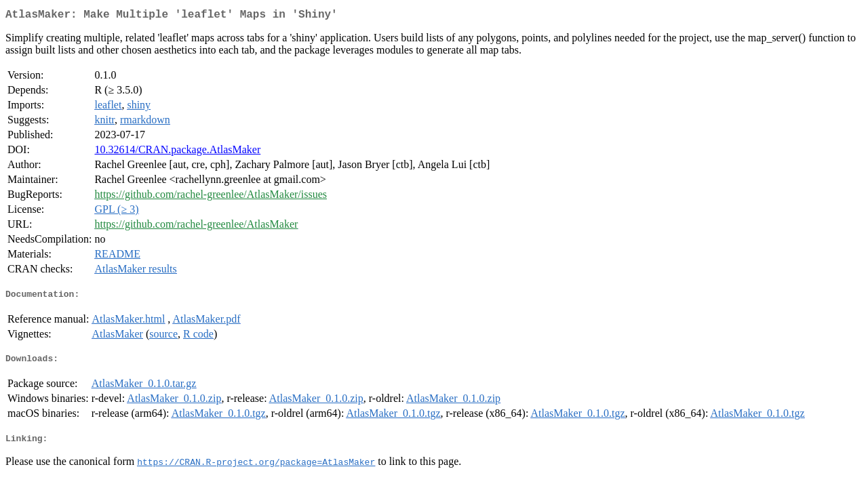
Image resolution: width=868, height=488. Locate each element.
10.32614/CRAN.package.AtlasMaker (177, 152)
